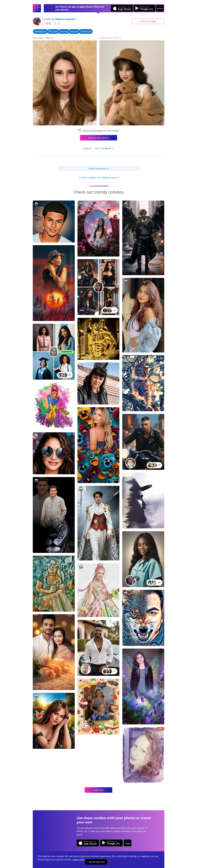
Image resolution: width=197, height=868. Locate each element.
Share (148, 21)
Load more (98, 790)
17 (57, 23)
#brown (74, 31)
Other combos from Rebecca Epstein (98, 178)
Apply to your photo (98, 138)
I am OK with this (96, 862)
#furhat (64, 31)
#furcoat (53, 31)
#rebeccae (86, 31)
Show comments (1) (99, 169)
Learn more (79, 860)
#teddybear (40, 31)
